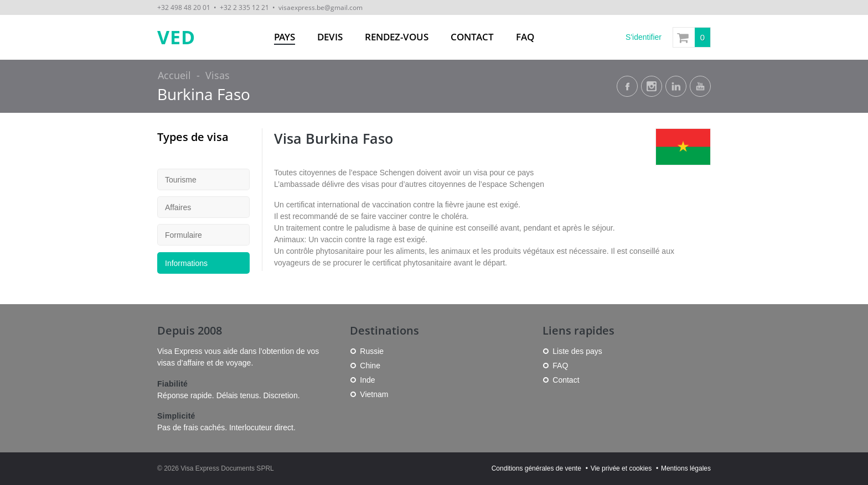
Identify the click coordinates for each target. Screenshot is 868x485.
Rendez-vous (397, 37)
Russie (372, 351)
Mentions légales (686, 468)
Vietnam (374, 394)
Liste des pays (577, 351)
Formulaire (184, 235)
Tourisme (181, 180)
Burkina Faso (204, 94)
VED (176, 37)
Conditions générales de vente (536, 468)
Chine (370, 366)
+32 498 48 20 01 (184, 7)
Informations (186, 263)
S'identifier (644, 37)
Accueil (174, 75)
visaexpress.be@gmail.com (321, 7)
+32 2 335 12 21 (244, 7)
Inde (367, 380)
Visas (218, 75)
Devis (330, 37)
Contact (472, 37)
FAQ (525, 37)
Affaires (178, 207)
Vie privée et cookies (621, 468)
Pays (285, 37)
